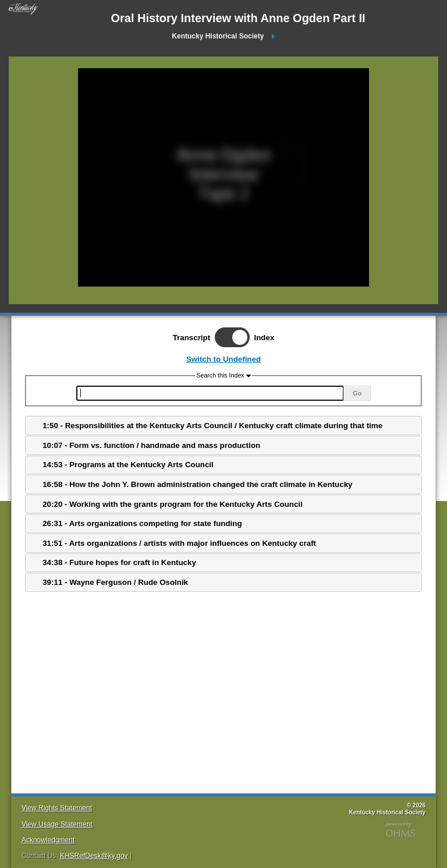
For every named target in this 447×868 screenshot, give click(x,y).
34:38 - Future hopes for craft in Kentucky (119, 562)
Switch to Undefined (223, 359)
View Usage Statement (57, 824)
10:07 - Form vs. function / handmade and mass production (151, 445)
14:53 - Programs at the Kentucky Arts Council (128, 465)
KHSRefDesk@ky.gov (94, 856)
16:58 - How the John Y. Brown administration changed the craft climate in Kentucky (197, 484)
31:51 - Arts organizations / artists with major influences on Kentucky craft (179, 543)
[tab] (223, 426)
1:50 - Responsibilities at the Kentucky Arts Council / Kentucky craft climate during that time (212, 426)
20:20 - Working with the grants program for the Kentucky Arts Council (173, 504)
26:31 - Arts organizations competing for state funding (142, 523)
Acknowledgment (48, 840)
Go (357, 393)
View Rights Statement (57, 808)
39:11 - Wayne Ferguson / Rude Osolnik (115, 582)
